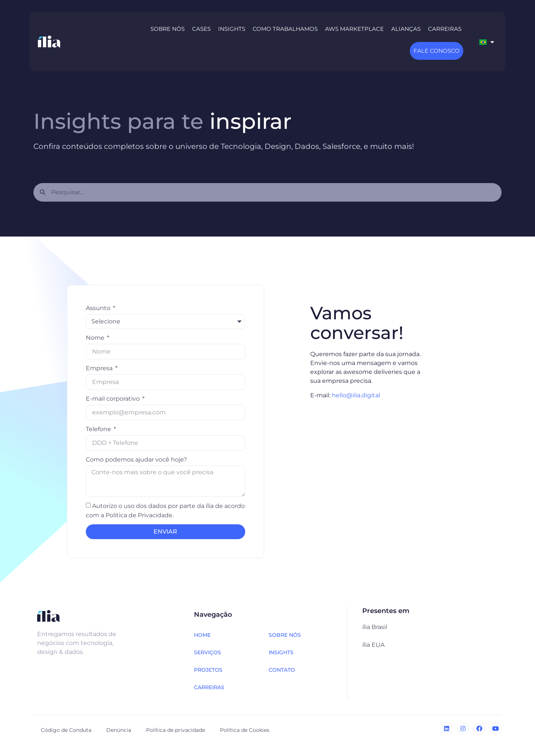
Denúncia (119, 730)
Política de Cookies (245, 730)
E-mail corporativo (114, 399)
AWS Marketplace (354, 29)
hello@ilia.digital (356, 395)
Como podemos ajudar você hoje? (136, 460)
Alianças (406, 29)
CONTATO (282, 670)
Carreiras (445, 29)
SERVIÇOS (207, 652)
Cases (201, 29)
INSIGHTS (281, 652)
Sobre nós (168, 29)
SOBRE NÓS (285, 635)
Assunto (99, 308)
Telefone (99, 429)
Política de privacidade (176, 730)
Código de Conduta (66, 730)
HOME (202, 635)
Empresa (100, 368)
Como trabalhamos (285, 29)
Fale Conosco (437, 51)
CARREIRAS (209, 687)
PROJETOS (208, 670)
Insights (232, 29)
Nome (96, 338)
